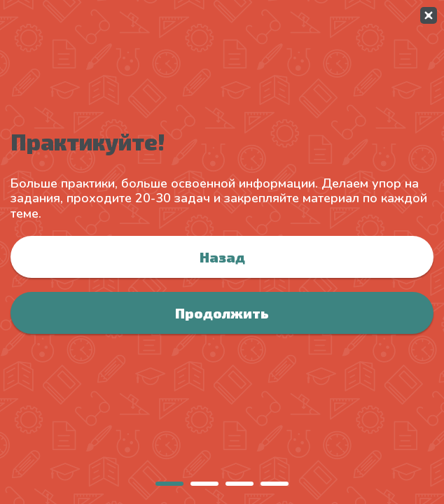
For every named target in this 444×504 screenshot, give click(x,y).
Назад (222, 257)
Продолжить (222, 313)
